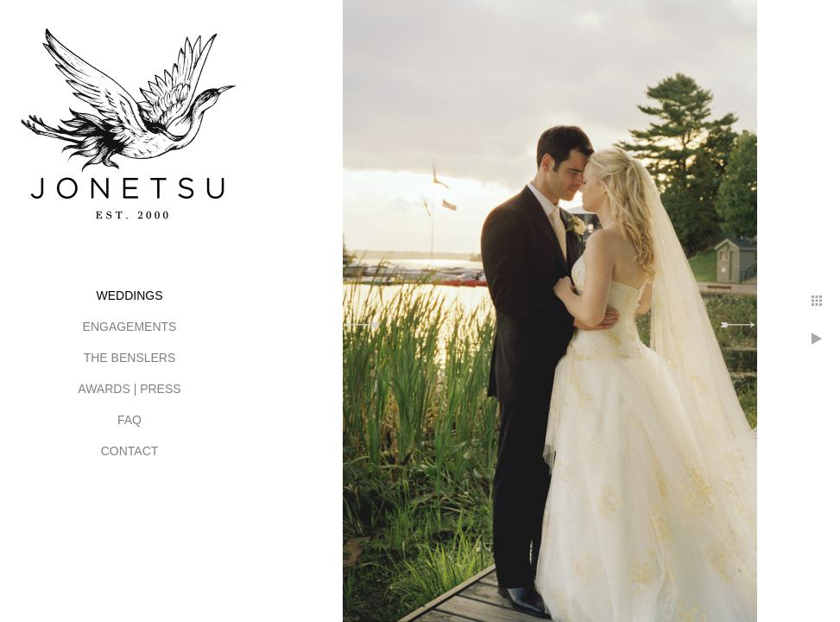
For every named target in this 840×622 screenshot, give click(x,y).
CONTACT (130, 451)
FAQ (129, 420)
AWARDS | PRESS (129, 389)
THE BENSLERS (130, 358)
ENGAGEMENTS (130, 327)
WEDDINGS (130, 295)
